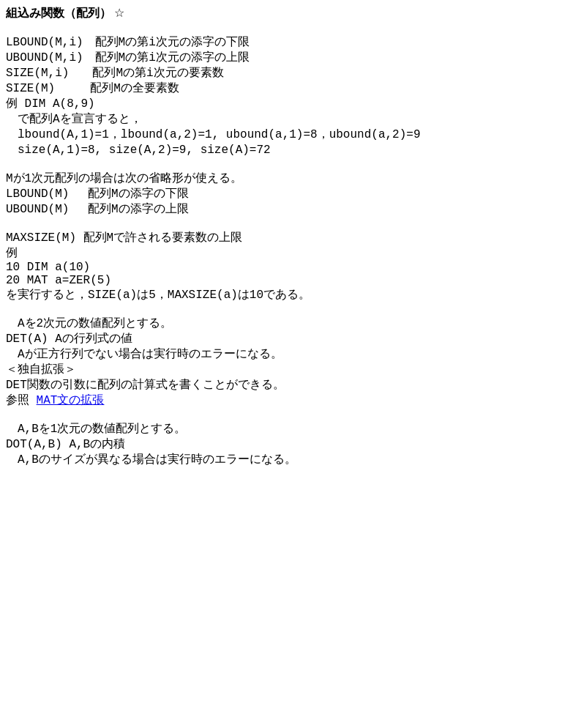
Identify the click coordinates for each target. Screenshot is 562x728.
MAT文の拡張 (71, 447)
